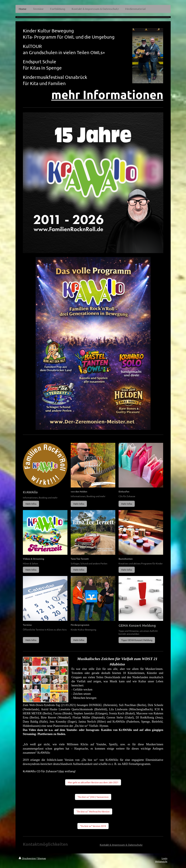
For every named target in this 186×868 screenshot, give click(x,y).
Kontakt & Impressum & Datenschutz (121, 845)
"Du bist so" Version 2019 (93, 826)
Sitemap (42, 858)
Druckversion (28, 858)
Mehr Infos (31, 504)
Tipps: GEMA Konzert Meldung (137, 640)
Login (165, 858)
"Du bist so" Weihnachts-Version (93, 811)
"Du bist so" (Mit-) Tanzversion (93, 797)
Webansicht (161, 861)
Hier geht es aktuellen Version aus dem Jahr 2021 (93, 782)
